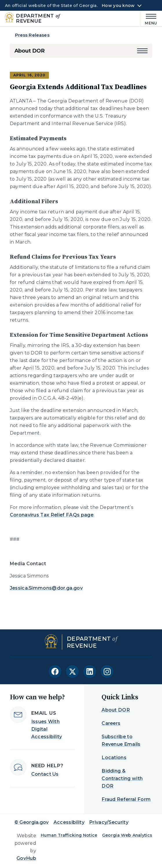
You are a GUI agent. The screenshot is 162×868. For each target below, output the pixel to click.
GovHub (26, 858)
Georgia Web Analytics (127, 835)
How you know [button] (118, 6)
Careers (111, 723)
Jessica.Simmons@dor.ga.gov (46, 588)
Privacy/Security (109, 822)
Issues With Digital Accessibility (47, 729)
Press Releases (32, 35)
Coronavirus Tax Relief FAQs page (52, 515)
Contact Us (45, 774)
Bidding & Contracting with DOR (122, 778)
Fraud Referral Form (126, 799)
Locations (114, 758)
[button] (142, 51)
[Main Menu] (149, 18)
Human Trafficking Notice (69, 835)
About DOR (30, 51)
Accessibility (69, 822)
